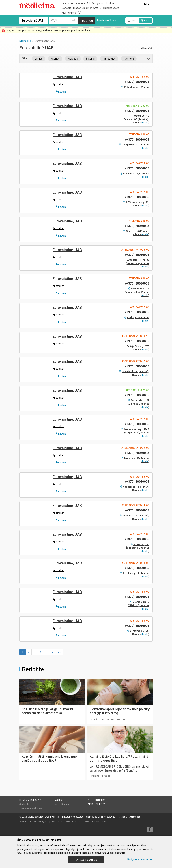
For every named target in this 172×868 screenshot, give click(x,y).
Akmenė (129, 59)
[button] (149, 59)
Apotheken (58, 84)
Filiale (145, 123)
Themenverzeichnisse (31, 808)
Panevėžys (109, 59)
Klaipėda (73, 59)
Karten (110, 3)
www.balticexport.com (96, 822)
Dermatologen (101, 776)
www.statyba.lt (41, 822)
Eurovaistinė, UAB (67, 77)
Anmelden (135, 817)
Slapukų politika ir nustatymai (101, 817)
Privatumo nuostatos (73, 817)
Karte (146, 21)
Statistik (123, 817)
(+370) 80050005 (137, 82)
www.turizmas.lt (74, 822)
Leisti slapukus (86, 860)
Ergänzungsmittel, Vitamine (109, 720)
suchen (87, 21)
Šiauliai (90, 59)
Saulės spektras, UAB (38, 817)
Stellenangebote (110, 8)
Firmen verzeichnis (73, 3)
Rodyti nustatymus (140, 860)
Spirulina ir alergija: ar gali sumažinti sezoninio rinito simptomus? (48, 711)
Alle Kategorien (96, 3)
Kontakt (56, 817)
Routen (61, 92)
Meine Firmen (71, 13)
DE (147, 4)
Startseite (24, 804)
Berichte (67, 8)
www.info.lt (25, 822)
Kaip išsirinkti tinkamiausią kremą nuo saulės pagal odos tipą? (49, 758)
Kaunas (55, 59)
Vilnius (39, 59)
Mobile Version (97, 804)
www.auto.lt (57, 822)
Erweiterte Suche (107, 21)
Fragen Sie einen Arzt (86, 8)
